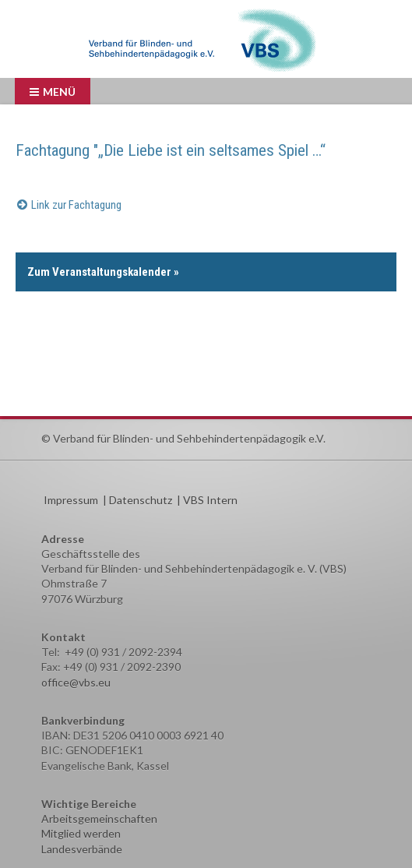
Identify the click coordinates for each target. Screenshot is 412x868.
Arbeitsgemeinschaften (99, 819)
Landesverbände (82, 849)
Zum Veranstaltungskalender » (103, 272)
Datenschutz (141, 500)
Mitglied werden (81, 833)
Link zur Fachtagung (76, 205)
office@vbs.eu (76, 682)
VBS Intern (210, 500)
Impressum (71, 500)
